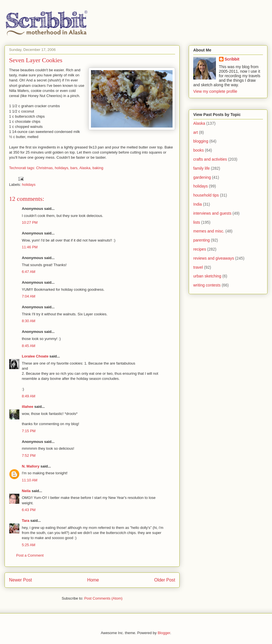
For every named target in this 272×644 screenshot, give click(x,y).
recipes (200, 249)
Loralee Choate (35, 356)
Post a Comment (30, 555)
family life (201, 168)
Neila (26, 491)
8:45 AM (29, 346)
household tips (206, 195)
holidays (29, 185)
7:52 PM (29, 455)
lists (197, 222)
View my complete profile (215, 91)
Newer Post (21, 580)
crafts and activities (210, 159)
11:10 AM (30, 480)
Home (93, 580)
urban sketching (207, 276)
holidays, (62, 168)
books (198, 150)
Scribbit (232, 59)
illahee (27, 407)
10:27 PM (30, 222)
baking (98, 168)
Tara (26, 521)
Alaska (199, 123)
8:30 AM (29, 321)
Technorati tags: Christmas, (31, 168)
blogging (201, 141)
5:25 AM (29, 545)
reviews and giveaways (214, 258)
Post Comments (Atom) (103, 598)
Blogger (164, 633)
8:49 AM (29, 396)
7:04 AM (29, 296)
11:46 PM (30, 247)
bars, (74, 168)
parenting (201, 240)
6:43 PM (29, 510)
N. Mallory (31, 466)
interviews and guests (212, 213)
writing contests (207, 285)
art (195, 132)
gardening (202, 177)
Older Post (165, 580)
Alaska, (85, 168)
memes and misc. (209, 231)
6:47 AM (29, 272)
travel (198, 267)
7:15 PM (29, 431)
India (197, 204)
